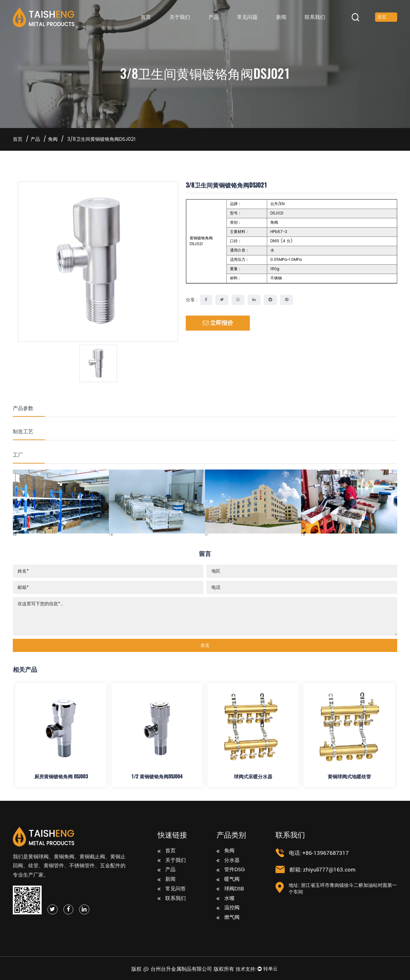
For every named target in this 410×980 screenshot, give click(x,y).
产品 (214, 17)
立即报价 (218, 323)
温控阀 (228, 908)
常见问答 (172, 889)
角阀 (53, 139)
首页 (146, 17)
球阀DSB (230, 889)
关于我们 (180, 17)
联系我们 (315, 17)
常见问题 (247, 17)
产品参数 (23, 408)
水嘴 (225, 899)
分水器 (228, 861)
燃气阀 (228, 918)
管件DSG (231, 870)
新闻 (281, 17)
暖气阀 (228, 880)
